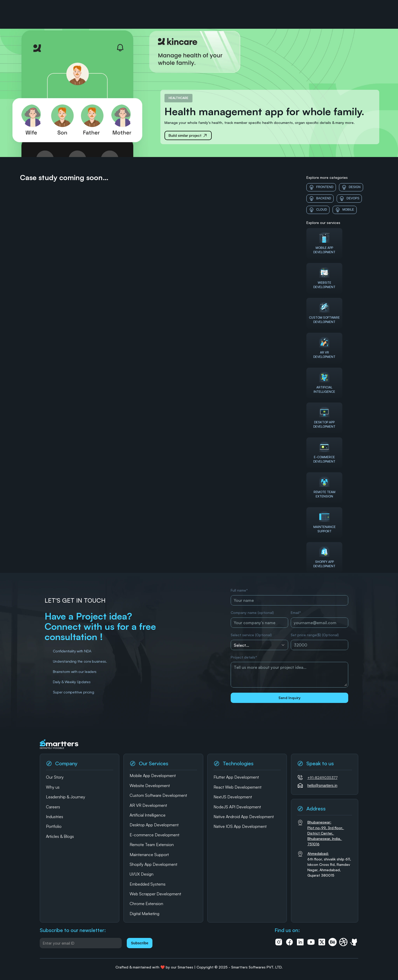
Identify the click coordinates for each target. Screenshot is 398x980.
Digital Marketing (144, 914)
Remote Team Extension (152, 845)
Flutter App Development (236, 777)
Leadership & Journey (66, 797)
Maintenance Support (149, 855)
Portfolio (54, 826)
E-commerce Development (154, 835)
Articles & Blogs (60, 836)
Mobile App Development (153, 776)
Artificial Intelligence (148, 815)
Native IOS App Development (240, 826)
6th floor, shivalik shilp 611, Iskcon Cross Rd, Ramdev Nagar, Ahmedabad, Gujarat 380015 (330, 864)
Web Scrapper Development (155, 894)
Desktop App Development (154, 825)
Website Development (150, 786)
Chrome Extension (146, 904)
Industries (55, 817)
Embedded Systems (148, 884)
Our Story (55, 777)
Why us (53, 787)
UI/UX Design (142, 874)
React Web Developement (237, 787)
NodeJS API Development (237, 807)
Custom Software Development (158, 795)
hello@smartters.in (322, 786)
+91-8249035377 (322, 777)
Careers (53, 807)
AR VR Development (148, 805)
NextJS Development (233, 797)
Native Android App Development (244, 817)
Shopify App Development (153, 864)
